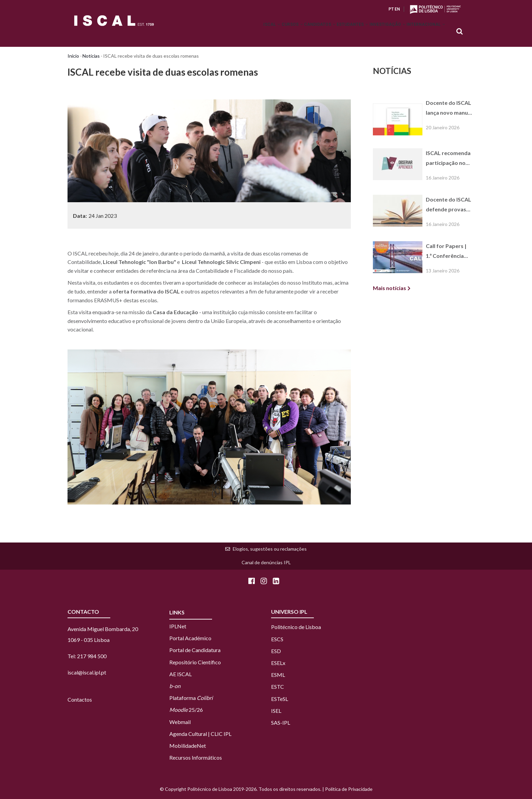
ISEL (276, 711)
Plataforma (191, 698)
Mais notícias (389, 288)
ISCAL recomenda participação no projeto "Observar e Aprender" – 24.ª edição (448, 159)
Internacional (423, 32)
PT (391, 9)
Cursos (267, 32)
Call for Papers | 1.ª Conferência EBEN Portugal (446, 252)
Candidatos (300, 32)
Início (73, 56)
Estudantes (338, 32)
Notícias (91, 56)
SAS (276, 722)
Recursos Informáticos (196, 757)
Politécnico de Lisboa (296, 627)
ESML (278, 675)
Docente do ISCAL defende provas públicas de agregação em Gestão (449, 205)
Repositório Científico (195, 662)
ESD (276, 651)
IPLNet (178, 626)
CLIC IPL (221, 734)
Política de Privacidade (349, 789)
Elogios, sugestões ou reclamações (270, 549)
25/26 (186, 710)
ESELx (278, 663)
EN (397, 9)
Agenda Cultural (188, 734)
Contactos (80, 699)
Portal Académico (190, 638)
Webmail (180, 722)
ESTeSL (280, 699)
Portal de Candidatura (195, 650)
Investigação (379, 32)
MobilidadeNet (188, 746)
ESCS (277, 639)
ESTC (278, 687)
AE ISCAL (180, 674)
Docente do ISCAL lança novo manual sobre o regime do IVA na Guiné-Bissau (449, 109)
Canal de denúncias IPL (266, 562)
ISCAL (241, 32)
